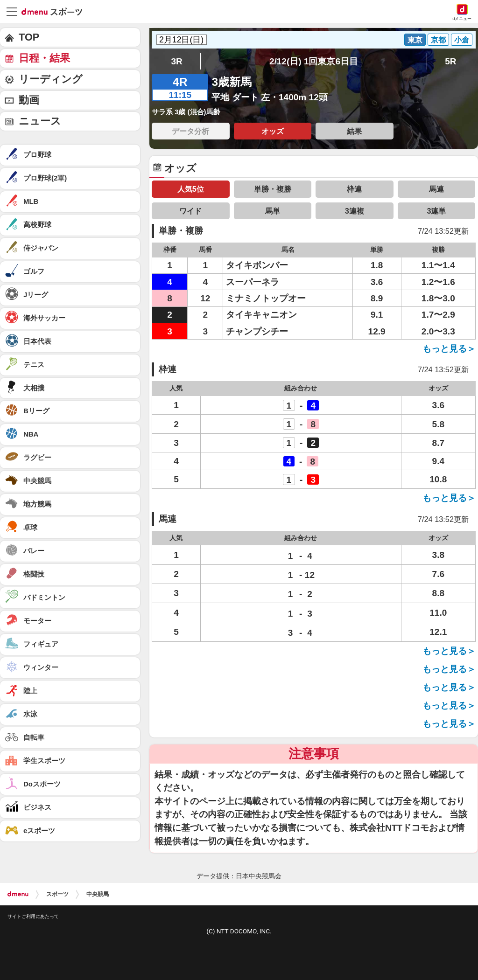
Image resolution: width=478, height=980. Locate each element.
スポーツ (57, 894)
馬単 (273, 211)
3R (176, 61)
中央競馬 (98, 894)
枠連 (354, 189)
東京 (415, 40)
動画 (29, 100)
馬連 (436, 189)
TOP (29, 37)
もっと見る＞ (449, 349)
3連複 (355, 211)
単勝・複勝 (273, 189)
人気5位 (191, 189)
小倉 (462, 40)
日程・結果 (44, 58)
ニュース (40, 121)
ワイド (190, 211)
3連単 (436, 211)
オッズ (273, 131)
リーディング (51, 79)
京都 (438, 40)
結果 (354, 131)
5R (450, 61)
